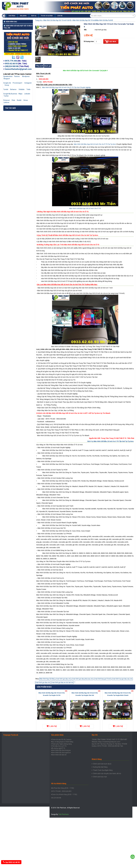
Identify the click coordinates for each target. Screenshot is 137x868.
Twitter (6, 96)
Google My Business (10, 94)
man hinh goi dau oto (63, 679)
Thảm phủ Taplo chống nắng (62, 744)
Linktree (6, 102)
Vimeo (26, 100)
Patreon (17, 76)
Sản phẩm (23, 16)
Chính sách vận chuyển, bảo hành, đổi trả (107, 774)
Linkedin (27, 94)
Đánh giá (48, 66)
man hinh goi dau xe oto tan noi (62, 682)
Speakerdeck (8, 76)
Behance (13, 89)
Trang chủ (39, 20)
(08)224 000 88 (12, 66)
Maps (20, 94)
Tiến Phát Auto (64, 814)
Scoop (7, 85)
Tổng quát (39, 66)
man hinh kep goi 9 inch (103, 679)
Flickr (13, 100)
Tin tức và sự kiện (47, 16)
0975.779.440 (11, 61)
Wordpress (26, 76)
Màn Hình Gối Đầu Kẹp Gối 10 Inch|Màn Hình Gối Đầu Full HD (93, 20)
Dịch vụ (34, 16)
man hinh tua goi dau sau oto (122, 679)
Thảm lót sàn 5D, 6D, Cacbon (62, 740)
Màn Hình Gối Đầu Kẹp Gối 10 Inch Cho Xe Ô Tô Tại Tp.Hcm (95, 144)
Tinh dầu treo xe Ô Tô (59, 746)
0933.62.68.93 (11, 64)
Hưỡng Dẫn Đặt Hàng (100, 767)
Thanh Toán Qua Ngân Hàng (103, 770)
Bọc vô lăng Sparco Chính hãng (62, 742)
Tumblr (6, 89)
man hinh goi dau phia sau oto (83, 679)
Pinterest (7, 100)
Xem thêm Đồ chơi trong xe (61, 750)
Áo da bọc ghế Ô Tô (58, 748)
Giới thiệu (12, 16)
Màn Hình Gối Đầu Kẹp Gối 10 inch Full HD (57, 20)
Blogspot (7, 79)
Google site (7, 83)
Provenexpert (17, 83)
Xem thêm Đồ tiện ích (59, 755)
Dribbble (22, 89)
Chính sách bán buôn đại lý (102, 764)
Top (133, 856)
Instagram (28, 83)
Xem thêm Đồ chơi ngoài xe (61, 753)
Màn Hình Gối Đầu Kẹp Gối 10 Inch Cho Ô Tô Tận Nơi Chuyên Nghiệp (66, 87)
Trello (28, 89)
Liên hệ (60, 16)
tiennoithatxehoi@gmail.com (18, 69)
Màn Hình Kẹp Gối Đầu (47, 679)
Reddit (19, 100)
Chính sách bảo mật (100, 777)
